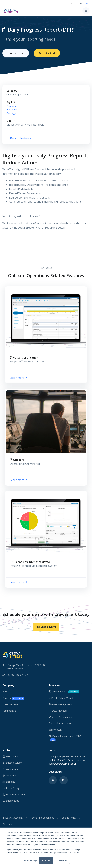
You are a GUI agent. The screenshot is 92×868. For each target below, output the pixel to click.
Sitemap (8, 824)
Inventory (55, 730)
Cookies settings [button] (29, 860)
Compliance (13, 106)
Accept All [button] (46, 860)
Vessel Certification (60, 717)
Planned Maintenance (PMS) (65, 738)
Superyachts (11, 801)
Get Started (47, 53)
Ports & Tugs (11, 788)
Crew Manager (58, 711)
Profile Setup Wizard (61, 698)
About (6, 692)
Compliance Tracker (60, 723)
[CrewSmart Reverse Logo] (12, 655)
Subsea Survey (12, 763)
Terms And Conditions (42, 818)
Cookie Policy (69, 818)
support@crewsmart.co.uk (63, 764)
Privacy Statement (13, 818)
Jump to (74, 4)
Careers (13, 698)
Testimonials (9, 711)
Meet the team (10, 704)
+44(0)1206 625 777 (59, 760)
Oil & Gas (9, 775)
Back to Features (19, 138)
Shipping (9, 782)
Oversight (12, 113)
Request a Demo (46, 627)
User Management (60, 704)
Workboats (10, 756)
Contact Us (16, 53)
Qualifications (64, 692)
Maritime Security (14, 794)
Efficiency (11, 110)
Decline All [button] (62, 860)
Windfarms (10, 769)
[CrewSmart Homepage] (12, 11)
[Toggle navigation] (86, 11)
